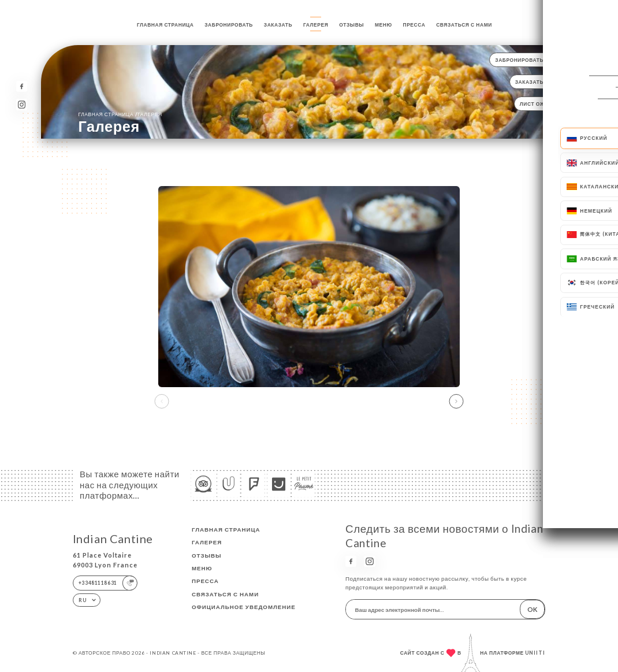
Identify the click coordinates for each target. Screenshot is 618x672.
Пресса (414, 25)
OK (532, 609)
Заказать (278, 25)
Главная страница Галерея (120, 114)
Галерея (316, 25)
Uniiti (535, 653)
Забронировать (229, 25)
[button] (456, 402)
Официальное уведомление (244, 607)
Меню (384, 25)
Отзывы (351, 25)
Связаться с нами (464, 25)
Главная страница (165, 25)
